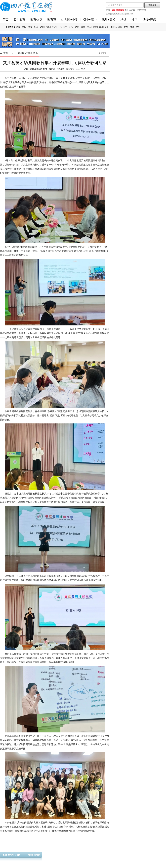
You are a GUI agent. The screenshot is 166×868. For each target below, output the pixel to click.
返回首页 (102, 53)
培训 (124, 20)
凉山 (120, 27)
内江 (89, 27)
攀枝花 (114, 27)
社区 (134, 20)
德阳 (24, 27)
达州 (42, 27)
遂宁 (54, 27)
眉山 (101, 27)
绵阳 (18, 27)
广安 (71, 27)
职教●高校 (109, 20)
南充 (48, 27)
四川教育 (19, 20)
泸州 (77, 27)
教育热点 (36, 20)
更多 (138, 27)
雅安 (95, 27)
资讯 (35, 53)
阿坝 (126, 27)
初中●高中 (90, 20)
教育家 (52, 20)
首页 (5, 20)
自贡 (83, 27)
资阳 (107, 27)
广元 (60, 27)
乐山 (36, 27)
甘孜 (132, 27)
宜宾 (30, 27)
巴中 (65, 27)
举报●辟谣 (149, 20)
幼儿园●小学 (70, 20)
